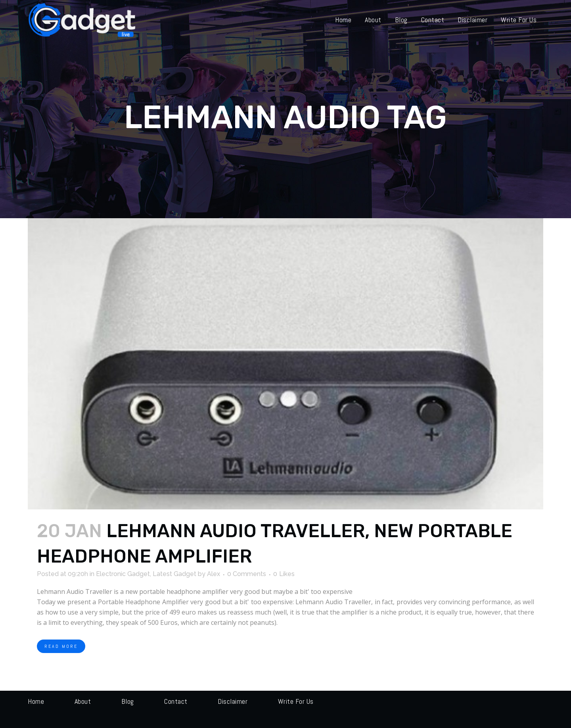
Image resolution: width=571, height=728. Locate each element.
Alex (214, 574)
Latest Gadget (174, 574)
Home (36, 701)
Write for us (296, 701)
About (83, 701)
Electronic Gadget (123, 574)
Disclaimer (233, 701)
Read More (61, 646)
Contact (176, 701)
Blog (128, 701)
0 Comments (247, 574)
